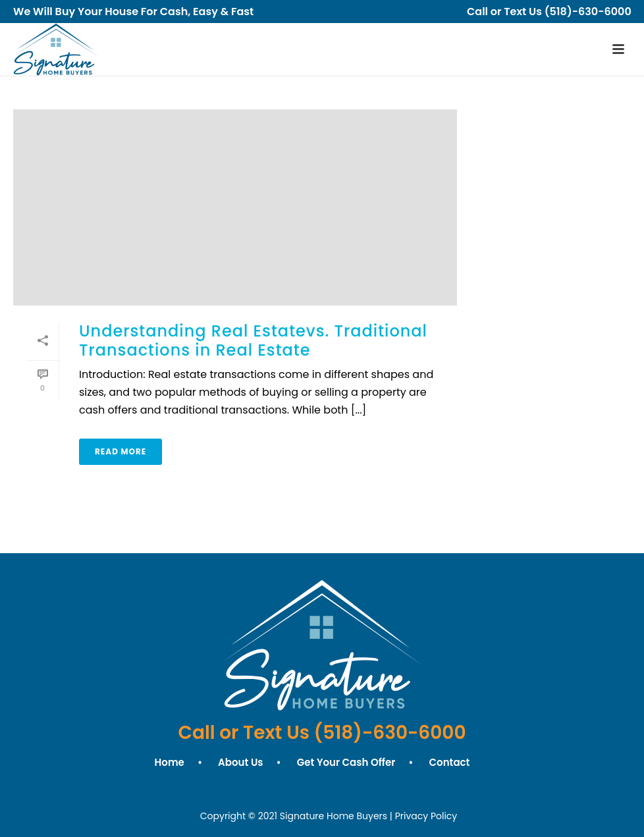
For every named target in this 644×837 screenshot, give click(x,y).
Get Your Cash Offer (346, 763)
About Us (240, 763)
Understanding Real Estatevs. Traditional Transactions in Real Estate (253, 340)
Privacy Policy (426, 816)
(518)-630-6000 (596, 12)
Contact (450, 763)
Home (170, 763)
